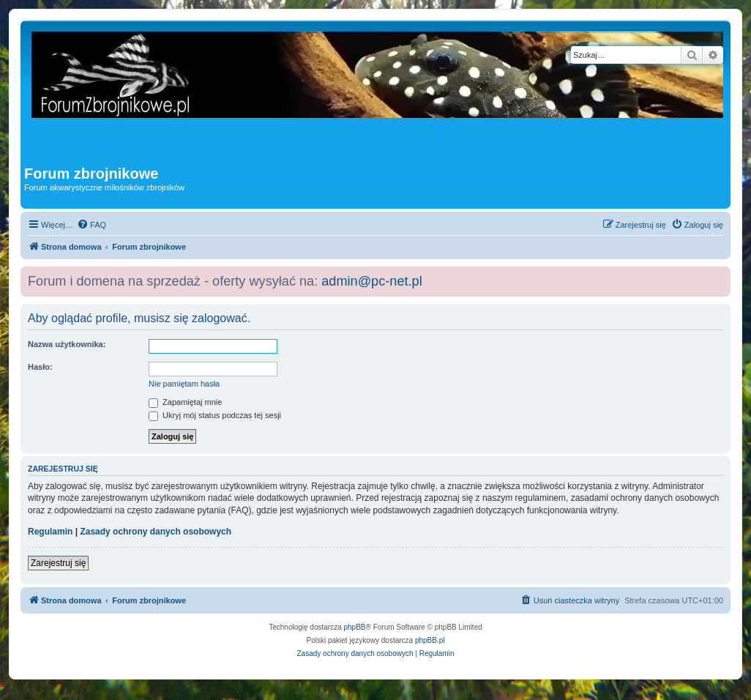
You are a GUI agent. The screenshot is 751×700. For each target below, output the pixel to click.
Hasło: (40, 367)
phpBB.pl (430, 640)
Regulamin (50, 532)
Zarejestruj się (58, 563)
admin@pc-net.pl (371, 281)
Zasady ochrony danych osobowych (156, 532)
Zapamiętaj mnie (185, 402)
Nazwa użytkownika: (67, 344)
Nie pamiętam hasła (184, 384)
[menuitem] (91, 225)
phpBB (355, 627)
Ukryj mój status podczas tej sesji (215, 415)
